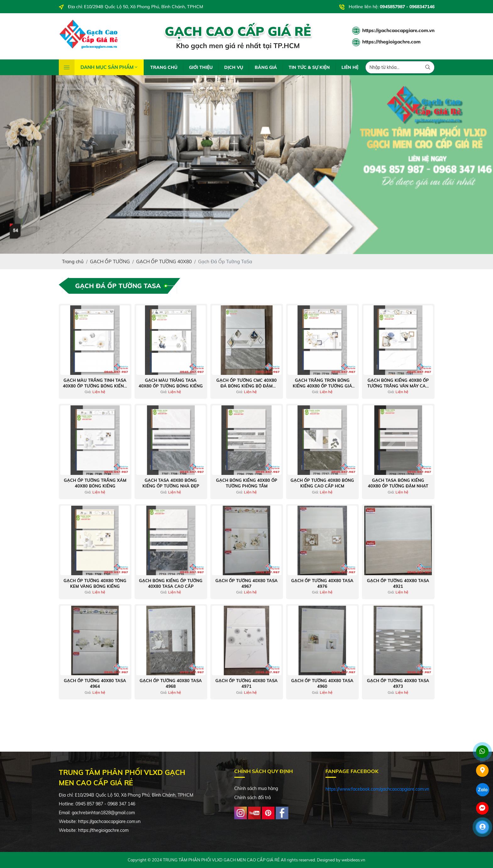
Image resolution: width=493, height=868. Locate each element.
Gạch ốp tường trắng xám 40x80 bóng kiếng (95, 483)
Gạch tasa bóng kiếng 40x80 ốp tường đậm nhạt (398, 483)
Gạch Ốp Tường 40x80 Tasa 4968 (171, 683)
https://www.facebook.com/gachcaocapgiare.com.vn (377, 789)
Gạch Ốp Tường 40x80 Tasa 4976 (322, 583)
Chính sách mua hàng (256, 788)
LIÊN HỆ (350, 67)
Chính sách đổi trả (252, 798)
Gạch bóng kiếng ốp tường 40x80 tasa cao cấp (171, 583)
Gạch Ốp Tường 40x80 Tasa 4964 (95, 683)
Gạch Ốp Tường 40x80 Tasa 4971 (246, 683)
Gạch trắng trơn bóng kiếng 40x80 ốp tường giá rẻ (322, 383)
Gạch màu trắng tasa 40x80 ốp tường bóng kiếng (171, 383)
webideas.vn (353, 860)
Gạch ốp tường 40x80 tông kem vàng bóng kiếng (95, 583)
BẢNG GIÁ (266, 67)
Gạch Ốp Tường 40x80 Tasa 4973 (398, 683)
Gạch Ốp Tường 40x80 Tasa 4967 (246, 583)
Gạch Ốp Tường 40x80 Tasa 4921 (398, 583)
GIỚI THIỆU (201, 67)
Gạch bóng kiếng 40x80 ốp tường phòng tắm (247, 483)
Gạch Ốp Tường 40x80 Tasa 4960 (322, 683)
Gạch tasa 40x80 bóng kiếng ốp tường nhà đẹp (171, 483)
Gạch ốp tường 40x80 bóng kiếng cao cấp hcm (322, 483)
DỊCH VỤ (234, 67)
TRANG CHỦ (164, 67)
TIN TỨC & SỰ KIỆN (309, 67)
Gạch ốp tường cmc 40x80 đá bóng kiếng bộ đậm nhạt (246, 383)
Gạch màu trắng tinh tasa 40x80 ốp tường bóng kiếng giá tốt (95, 383)
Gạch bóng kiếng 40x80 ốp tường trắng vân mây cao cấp (398, 383)
